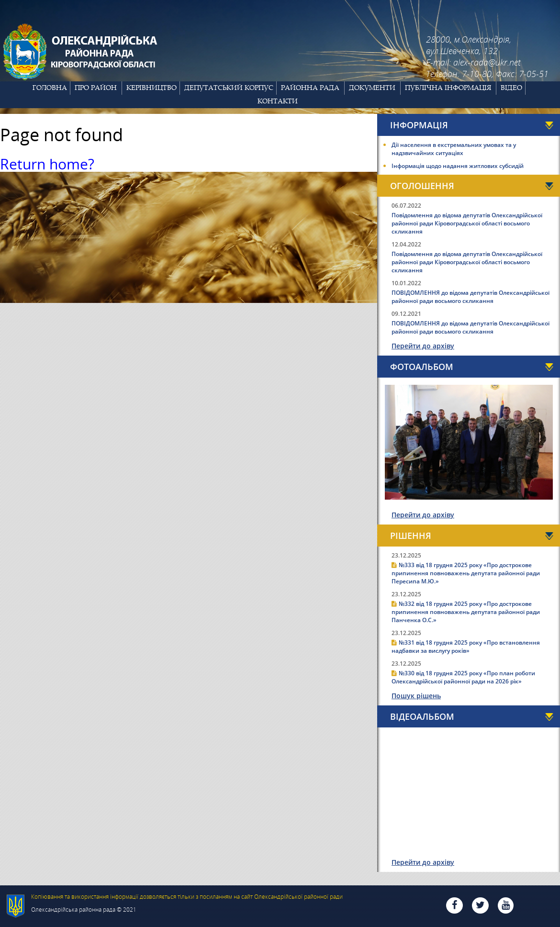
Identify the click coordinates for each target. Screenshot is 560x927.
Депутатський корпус (229, 88)
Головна (50, 88)
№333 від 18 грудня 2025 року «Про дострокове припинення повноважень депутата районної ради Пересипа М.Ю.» (466, 573)
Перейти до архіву (423, 346)
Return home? (47, 164)
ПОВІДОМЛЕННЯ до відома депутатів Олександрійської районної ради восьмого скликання (470, 297)
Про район (96, 88)
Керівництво (151, 88)
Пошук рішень (416, 696)
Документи (372, 88)
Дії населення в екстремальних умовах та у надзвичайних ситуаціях (454, 149)
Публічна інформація (448, 88)
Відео (511, 88)
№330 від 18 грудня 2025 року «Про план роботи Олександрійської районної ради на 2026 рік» (463, 677)
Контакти (278, 101)
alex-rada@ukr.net (487, 62)
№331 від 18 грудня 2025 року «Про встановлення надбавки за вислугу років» (466, 647)
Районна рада (310, 88)
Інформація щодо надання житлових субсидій (458, 166)
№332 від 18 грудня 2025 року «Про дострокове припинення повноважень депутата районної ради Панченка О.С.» (466, 612)
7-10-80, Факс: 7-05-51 (505, 74)
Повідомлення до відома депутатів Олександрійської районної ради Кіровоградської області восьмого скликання (467, 223)
